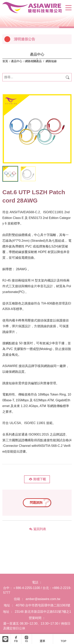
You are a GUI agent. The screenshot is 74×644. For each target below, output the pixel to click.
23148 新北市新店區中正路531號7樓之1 (43, 612)
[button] (67, 156)
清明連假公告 (24, 39)
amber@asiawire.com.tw (43, 599)
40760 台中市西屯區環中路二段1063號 (43, 605)
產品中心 (17, 61)
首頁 (6, 61)
